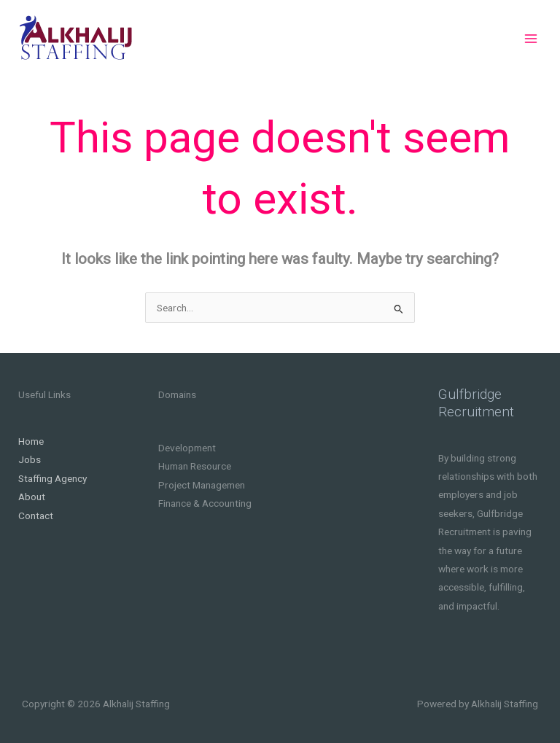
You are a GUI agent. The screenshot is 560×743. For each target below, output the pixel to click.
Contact (36, 516)
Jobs (30, 459)
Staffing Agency (52, 478)
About (32, 497)
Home (31, 441)
